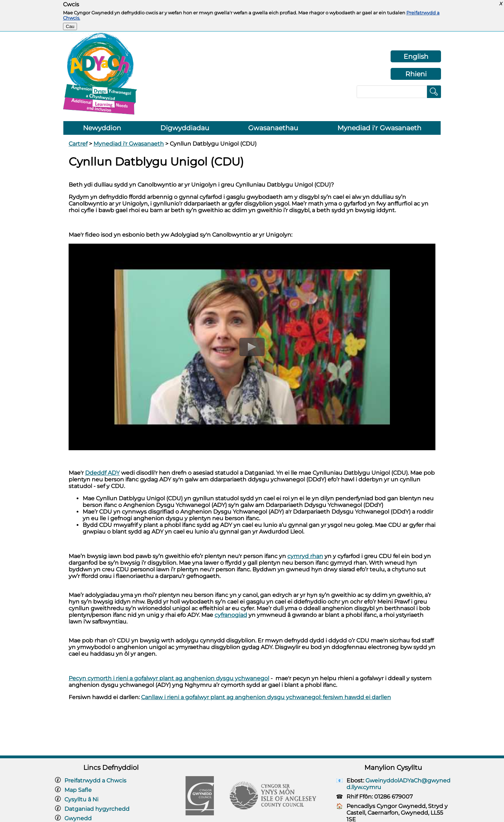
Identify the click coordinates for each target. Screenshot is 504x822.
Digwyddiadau (185, 128)
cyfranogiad (231, 615)
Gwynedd (78, 818)
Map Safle (78, 790)
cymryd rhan (305, 556)
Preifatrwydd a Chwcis (95, 781)
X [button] (500, 4)
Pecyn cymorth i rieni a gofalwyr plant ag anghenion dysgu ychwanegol (169, 678)
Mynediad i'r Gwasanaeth (379, 128)
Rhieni (416, 74)
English (416, 56)
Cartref (78, 144)
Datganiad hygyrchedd (97, 809)
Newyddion (102, 128)
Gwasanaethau (273, 128)
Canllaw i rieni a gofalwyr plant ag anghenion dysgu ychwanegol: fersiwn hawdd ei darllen (266, 697)
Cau (70, 26)
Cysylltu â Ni (81, 799)
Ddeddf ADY (102, 473)
